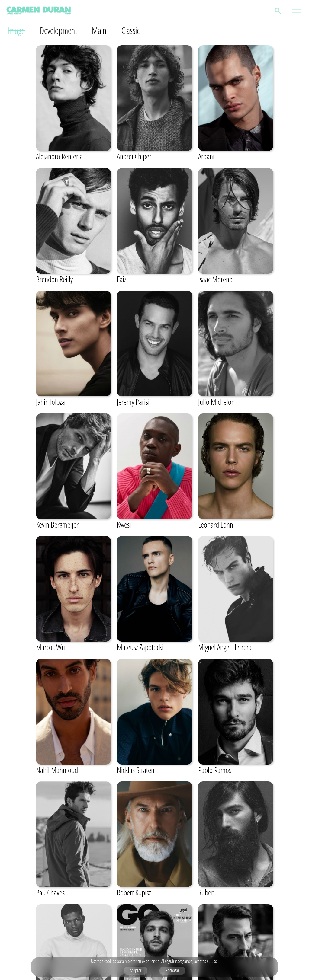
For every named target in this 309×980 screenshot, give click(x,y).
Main (103, 30)
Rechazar (172, 970)
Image (16, 30)
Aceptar (136, 970)
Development (60, 30)
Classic (135, 30)
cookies (110, 961)
